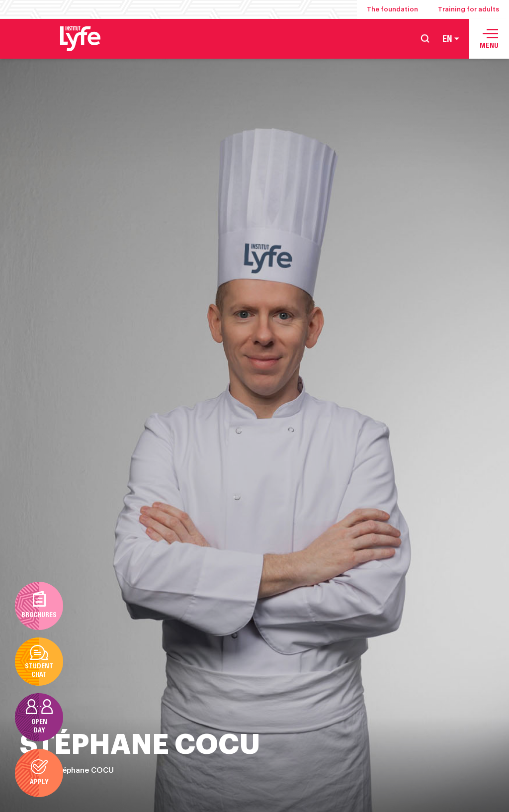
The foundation (392, 9)
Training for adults (468, 9)
